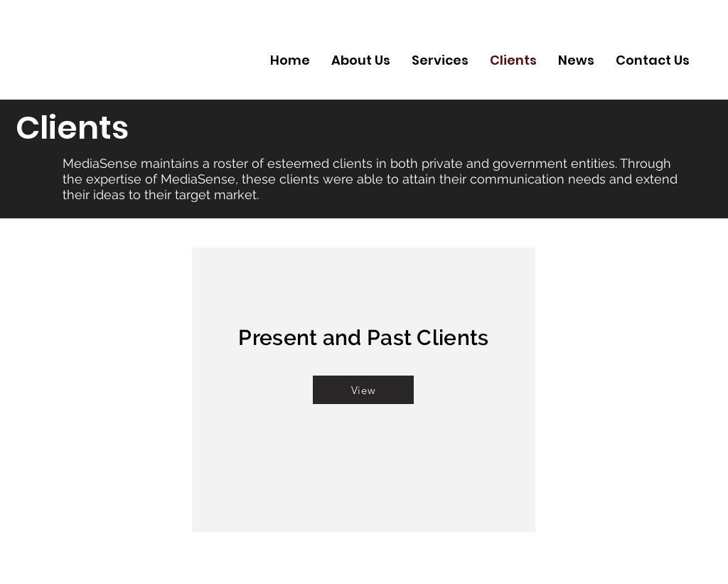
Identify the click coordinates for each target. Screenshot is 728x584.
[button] (363, 390)
